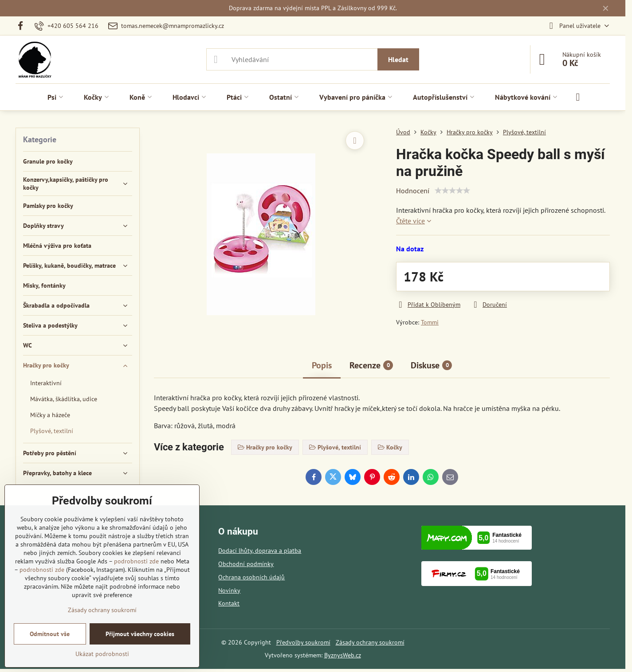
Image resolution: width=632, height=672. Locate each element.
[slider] (452, 191)
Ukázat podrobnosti (102, 654)
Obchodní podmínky (246, 564)
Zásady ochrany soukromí (370, 642)
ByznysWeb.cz (343, 655)
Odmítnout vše (50, 634)
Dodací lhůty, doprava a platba (260, 551)
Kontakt (229, 603)
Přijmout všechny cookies (140, 634)
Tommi (430, 322)
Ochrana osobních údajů (251, 577)
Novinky (229, 590)
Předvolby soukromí (303, 642)
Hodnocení (413, 191)
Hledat (398, 59)
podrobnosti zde (136, 561)
